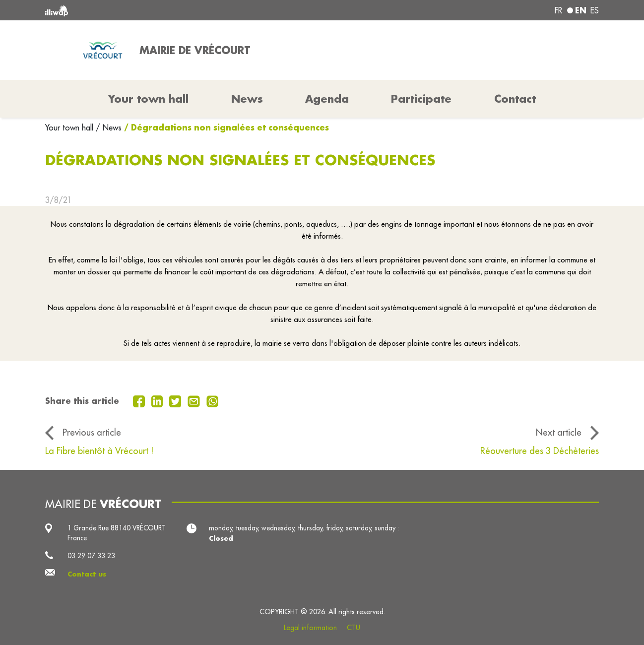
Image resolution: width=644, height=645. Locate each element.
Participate (421, 99)
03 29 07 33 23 (91, 556)
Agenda (327, 99)
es (595, 10)
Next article (559, 432)
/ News (109, 128)
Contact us (87, 574)
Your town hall (70, 128)
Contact (515, 99)
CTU (354, 628)
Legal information (310, 628)
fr (558, 10)
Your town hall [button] (148, 99)
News (247, 99)
